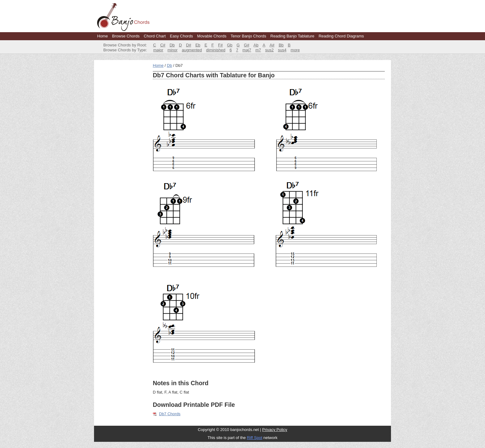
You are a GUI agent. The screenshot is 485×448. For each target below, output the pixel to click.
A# (272, 45)
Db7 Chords (170, 414)
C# (163, 45)
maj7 (247, 50)
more (295, 50)
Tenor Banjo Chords (249, 36)
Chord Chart (155, 36)
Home (103, 36)
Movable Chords (212, 36)
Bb (281, 45)
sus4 (282, 50)
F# (220, 45)
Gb (230, 45)
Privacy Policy (275, 430)
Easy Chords (181, 36)
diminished (216, 50)
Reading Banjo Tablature (292, 36)
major (158, 50)
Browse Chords (126, 36)
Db (172, 45)
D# (189, 45)
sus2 (269, 50)
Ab (256, 45)
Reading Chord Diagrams (341, 36)
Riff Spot (255, 438)
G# (247, 45)
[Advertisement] (122, 156)
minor (173, 50)
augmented (192, 50)
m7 (258, 50)
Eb (198, 45)
